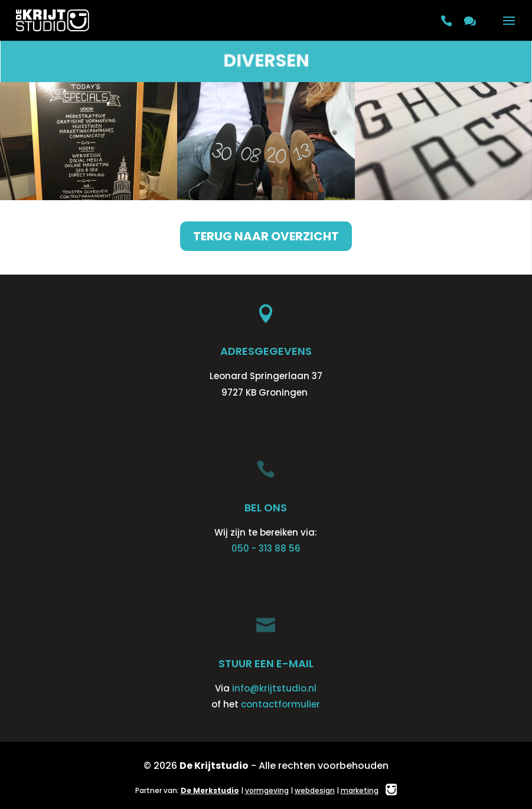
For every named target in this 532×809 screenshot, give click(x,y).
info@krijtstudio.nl (274, 688)
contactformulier (280, 704)
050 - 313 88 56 (266, 548)
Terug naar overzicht (266, 236)
